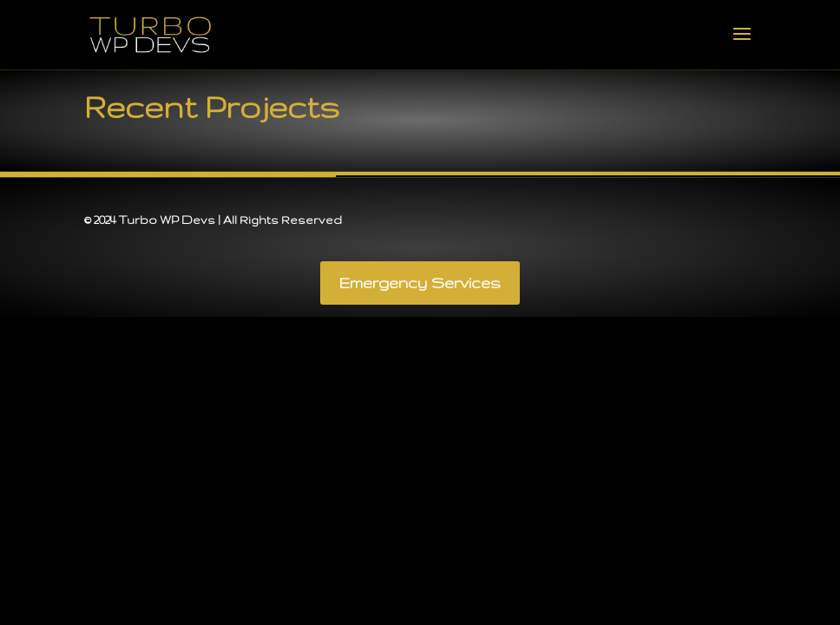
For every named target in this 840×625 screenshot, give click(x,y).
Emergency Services (420, 283)
